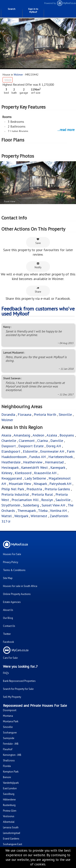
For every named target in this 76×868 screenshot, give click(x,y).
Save (38, 241)
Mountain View (20, 484)
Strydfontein (11, 505)
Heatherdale (11, 462)
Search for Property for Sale (18, 689)
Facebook (8, 642)
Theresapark (26, 511)
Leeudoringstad (12, 833)
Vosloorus (9, 816)
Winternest (39, 516)
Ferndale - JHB (11, 744)
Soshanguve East (13, 844)
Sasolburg (9, 794)
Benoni (7, 777)
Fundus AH (38, 457)
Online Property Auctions (17, 594)
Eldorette (30, 451)
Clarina (42, 441)
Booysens (67, 435)
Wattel (7, 516)
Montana (8, 716)
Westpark (21, 516)
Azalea (52, 435)
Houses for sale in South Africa (20, 586)
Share (38, 290)
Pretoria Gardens (57, 489)
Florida (7, 766)
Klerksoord (23, 473)
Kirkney (7, 473)
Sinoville (65, 414)
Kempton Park (11, 772)
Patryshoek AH (60, 484)
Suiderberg (31, 505)
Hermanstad (54, 462)
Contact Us (9, 626)
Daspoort (9, 446)
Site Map (8, 578)
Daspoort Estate (31, 446)
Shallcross (9, 760)
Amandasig (22, 435)
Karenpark (58, 467)
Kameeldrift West (34, 467)
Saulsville (63, 500)
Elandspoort (11, 451)
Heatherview (33, 462)
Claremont (27, 441)
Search (12, 9)
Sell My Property (12, 697)
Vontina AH (58, 511)
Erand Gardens (11, 839)
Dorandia (8, 414)
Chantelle (9, 441)
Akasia (6, 435)
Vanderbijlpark (11, 783)
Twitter (7, 634)
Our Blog (8, 618)
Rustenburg (9, 805)
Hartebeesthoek (60, 457)
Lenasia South (11, 827)
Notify (38, 266)
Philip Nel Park (13, 489)
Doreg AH (54, 446)
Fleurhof (8, 749)
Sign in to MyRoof (33, 10)
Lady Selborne (35, 478)
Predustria (34, 489)
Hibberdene (9, 800)
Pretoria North (45, 414)
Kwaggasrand (12, 478)
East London (10, 788)
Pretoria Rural (42, 494)
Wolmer (18, 75)
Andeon (38, 435)
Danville (57, 441)
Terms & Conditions (14, 570)
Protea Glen (10, 811)
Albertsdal (9, 822)
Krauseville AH (45, 473)
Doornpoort (10, 710)
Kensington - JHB (12, 755)
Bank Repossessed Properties (19, 681)
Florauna (24, 414)
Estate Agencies (12, 602)
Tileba (43, 511)
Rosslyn (47, 500)
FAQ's (6, 673)
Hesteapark (10, 467)
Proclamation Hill (25, 500)
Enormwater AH (52, 451)
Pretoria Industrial (15, 494)
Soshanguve (10, 733)
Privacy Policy (11, 562)
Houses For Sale (12, 554)
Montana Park (11, 721)
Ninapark (40, 484)
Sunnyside (9, 738)
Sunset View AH (53, 505)
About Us (8, 610)
